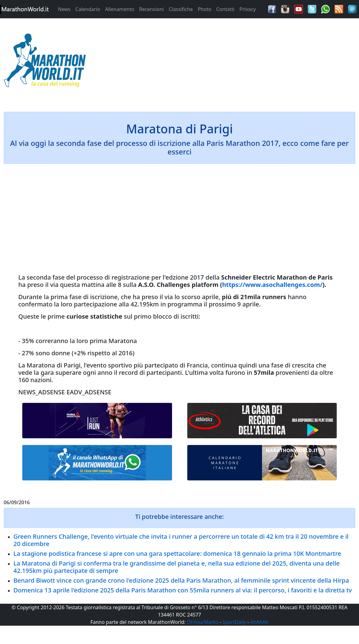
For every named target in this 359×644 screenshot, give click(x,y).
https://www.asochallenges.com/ (272, 285)
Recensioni (151, 9)
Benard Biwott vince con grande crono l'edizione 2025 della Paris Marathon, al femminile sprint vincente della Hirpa (181, 580)
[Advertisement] (224, 62)
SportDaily (234, 622)
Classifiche (181, 9)
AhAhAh (259, 622)
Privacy (248, 9)
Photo (205, 9)
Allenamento (120, 9)
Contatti (225, 9)
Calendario (88, 9)
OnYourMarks (202, 622)
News (64, 9)
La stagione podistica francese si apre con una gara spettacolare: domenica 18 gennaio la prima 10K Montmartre (177, 554)
